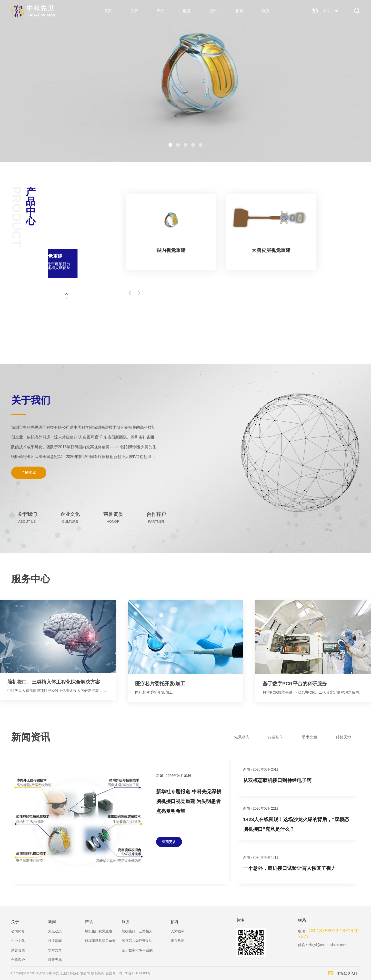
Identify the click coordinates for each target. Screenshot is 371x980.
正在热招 (178, 941)
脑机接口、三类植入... (139, 931)
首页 (108, 11)
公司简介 (18, 931)
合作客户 (18, 960)
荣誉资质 (18, 950)
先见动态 (55, 931)
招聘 (240, 11)
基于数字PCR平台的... (139, 950)
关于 (134, 11)
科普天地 (55, 960)
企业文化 (18, 941)
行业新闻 (55, 941)
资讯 (213, 11)
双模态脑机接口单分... (102, 941)
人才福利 (178, 931)
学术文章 (55, 950)
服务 (187, 11)
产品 (160, 11)
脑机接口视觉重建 (99, 931)
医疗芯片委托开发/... (137, 941)
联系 (266, 11)
